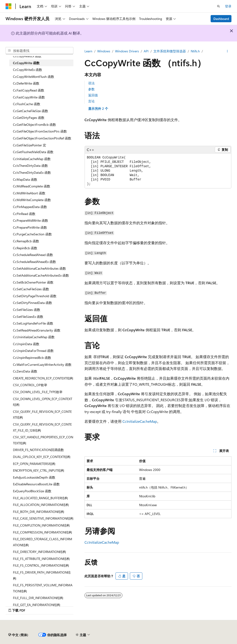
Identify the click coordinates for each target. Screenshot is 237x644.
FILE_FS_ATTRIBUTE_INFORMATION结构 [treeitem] (41, 559)
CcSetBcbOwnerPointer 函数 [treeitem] (33, 282)
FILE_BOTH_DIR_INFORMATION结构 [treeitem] (39, 512)
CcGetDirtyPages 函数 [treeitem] (29, 118)
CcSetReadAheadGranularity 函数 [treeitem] (37, 330)
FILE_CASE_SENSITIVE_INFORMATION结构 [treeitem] (43, 518)
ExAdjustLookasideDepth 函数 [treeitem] (34, 477)
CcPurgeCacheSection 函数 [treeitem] (32, 234)
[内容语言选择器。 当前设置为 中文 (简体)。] (18, 635)
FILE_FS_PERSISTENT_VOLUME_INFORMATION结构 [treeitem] (43, 588)
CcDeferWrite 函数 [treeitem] (26, 83)
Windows (104, 51)
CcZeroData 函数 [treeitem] (25, 371)
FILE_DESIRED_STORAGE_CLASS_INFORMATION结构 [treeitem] (43, 542)
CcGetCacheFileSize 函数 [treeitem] (31, 111)
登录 (228, 6)
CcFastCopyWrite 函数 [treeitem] (29, 97)
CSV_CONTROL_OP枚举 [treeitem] (30, 385)
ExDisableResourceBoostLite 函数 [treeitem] (36, 484)
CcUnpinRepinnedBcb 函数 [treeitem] (32, 358)
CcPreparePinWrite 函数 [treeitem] (30, 227)
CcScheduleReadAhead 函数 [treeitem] (33, 255)
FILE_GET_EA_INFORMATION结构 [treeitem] (37, 605)
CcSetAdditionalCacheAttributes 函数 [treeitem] (39, 268)
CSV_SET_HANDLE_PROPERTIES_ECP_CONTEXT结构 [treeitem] (43, 440)
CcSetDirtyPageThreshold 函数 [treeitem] (35, 296)
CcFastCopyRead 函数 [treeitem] (29, 90)
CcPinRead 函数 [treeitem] (24, 214)
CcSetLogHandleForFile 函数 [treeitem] (33, 323)
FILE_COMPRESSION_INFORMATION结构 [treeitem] (42, 532)
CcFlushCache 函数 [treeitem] (27, 104)
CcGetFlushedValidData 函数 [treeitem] (33, 152)
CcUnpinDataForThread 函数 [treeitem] (33, 351)
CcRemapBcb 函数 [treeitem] (26, 241)
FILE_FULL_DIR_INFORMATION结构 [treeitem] (38, 598)
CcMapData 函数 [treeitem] (25, 179)
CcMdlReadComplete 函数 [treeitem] (32, 186)
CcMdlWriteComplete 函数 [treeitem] (32, 200)
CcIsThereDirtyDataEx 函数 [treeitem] (32, 172)
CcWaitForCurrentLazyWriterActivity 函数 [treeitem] (42, 365)
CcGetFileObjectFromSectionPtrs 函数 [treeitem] (40, 131)
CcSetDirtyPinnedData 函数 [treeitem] (33, 303)
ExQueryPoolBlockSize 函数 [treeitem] (32, 491)
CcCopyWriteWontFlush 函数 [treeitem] (34, 77)
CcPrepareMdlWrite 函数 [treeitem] (31, 220)
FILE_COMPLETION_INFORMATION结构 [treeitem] (41, 525)
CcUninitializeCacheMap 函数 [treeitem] (34, 337)
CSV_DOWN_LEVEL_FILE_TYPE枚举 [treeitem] (38, 392)
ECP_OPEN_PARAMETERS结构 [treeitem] (34, 464)
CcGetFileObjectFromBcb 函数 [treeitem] (34, 125)
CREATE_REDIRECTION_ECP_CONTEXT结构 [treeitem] (43, 378)
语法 (91, 83)
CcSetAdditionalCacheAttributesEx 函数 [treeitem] (41, 275)
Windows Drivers (127, 51)
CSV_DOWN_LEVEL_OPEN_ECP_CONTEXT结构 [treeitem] (43, 402)
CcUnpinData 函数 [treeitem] (26, 344)
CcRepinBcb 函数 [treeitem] (25, 248)
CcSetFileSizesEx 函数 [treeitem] (28, 317)
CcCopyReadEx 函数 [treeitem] (27, 56)
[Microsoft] (9, 6)
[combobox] (39, 51)
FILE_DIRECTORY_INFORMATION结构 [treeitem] (39, 552)
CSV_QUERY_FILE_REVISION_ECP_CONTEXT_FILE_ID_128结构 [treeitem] (42, 427)
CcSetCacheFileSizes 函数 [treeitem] (31, 289)
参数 (91, 89)
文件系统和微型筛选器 (170, 51)
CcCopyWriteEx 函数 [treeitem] (28, 70)
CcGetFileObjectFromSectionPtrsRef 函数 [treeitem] (42, 138)
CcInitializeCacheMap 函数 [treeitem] (32, 159)
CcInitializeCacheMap (140, 421)
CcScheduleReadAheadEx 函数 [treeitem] (34, 262)
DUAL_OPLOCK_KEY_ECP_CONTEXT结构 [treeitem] (42, 457)
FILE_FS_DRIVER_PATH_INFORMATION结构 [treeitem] (42, 575)
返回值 (93, 95)
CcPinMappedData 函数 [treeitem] (30, 207)
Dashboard (221, 19)
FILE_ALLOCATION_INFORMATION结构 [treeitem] (41, 505)
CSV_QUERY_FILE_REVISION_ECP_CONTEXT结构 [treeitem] (42, 415)
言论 (91, 101)
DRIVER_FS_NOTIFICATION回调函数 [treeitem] (38, 450)
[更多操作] (227, 51)
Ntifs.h (195, 51)
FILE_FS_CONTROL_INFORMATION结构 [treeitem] (41, 565)
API (146, 51)
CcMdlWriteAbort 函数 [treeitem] (29, 193)
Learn (88, 51)
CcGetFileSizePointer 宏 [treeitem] (30, 145)
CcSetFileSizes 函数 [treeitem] (27, 310)
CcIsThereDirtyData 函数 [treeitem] (30, 166)
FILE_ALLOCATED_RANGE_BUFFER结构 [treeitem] (40, 498)
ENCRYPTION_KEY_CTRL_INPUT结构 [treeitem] (39, 470)
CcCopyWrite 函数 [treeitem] (26, 63)
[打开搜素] (218, 6)
